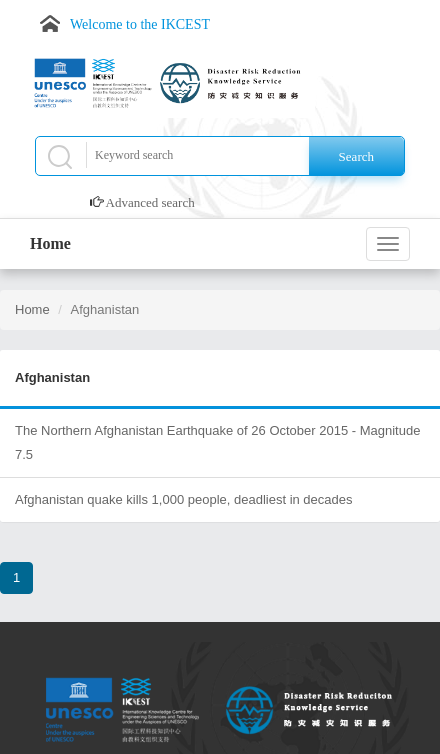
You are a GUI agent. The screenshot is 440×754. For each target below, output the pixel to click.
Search (356, 156)
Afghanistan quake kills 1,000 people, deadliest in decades (184, 499)
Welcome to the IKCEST (140, 24)
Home (50, 243)
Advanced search (150, 202)
